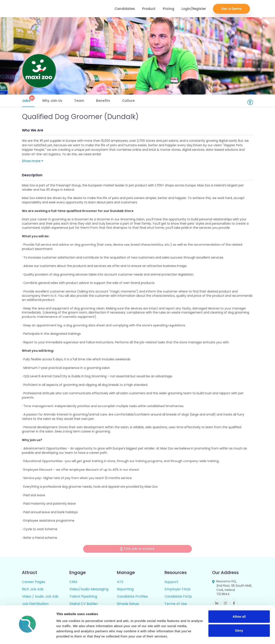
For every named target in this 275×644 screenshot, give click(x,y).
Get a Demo (231, 9)
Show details (66, 636)
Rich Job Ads (33, 590)
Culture (128, 101)
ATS (120, 582)
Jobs (28, 99)
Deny (239, 618)
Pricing (169, 9)
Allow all (239, 604)
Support (171, 582)
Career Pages (34, 582)
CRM (73, 582)
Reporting (125, 590)
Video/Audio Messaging (89, 590)
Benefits (103, 101)
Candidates (125, 9)
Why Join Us (52, 101)
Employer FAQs (178, 590)
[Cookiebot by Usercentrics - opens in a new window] (28, 636)
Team (79, 101)
